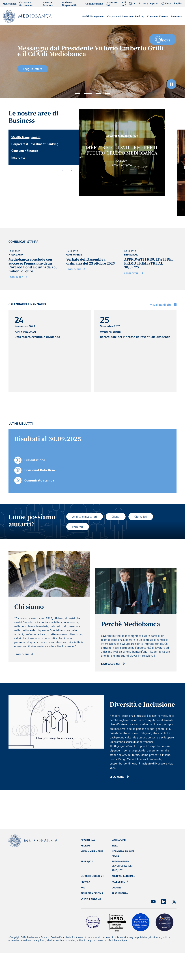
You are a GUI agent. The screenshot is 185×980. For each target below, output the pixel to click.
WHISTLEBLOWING (91, 899)
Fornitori (78, 527)
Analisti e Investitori (85, 517)
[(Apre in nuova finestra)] (153, 902)
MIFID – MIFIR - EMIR (92, 851)
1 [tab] (78, 93)
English (178, 3)
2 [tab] (88, 93)
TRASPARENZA (120, 893)
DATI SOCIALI (119, 840)
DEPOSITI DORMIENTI (92, 876)
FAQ (83, 888)
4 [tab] (107, 93)
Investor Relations (48, 4)
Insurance (177, 16)
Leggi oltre (16, 277)
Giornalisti (141, 517)
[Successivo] (71, 170)
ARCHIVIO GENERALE (123, 876)
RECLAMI (86, 846)
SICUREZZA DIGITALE (92, 893)
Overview (122, 160)
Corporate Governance (26, 4)
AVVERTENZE (88, 840)
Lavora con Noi (112, 4)
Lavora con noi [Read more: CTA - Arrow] (111, 664)
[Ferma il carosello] (171, 84)
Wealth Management (93, 16)
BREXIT (116, 846)
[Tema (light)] (132, 4)
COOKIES (117, 888)
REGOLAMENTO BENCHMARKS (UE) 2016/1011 (122, 866)
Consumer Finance (158, 16)
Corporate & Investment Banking (126, 16)
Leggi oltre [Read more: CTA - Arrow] (22, 654)
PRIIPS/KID (87, 861)
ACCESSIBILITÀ (120, 882)
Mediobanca (10, 4)
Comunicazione (94, 4)
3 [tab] (98, 93)
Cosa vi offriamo (122, 165)
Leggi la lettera (33, 69)
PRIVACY (85, 882)
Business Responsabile (70, 4)
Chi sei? (124, 4)
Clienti (116, 517)
